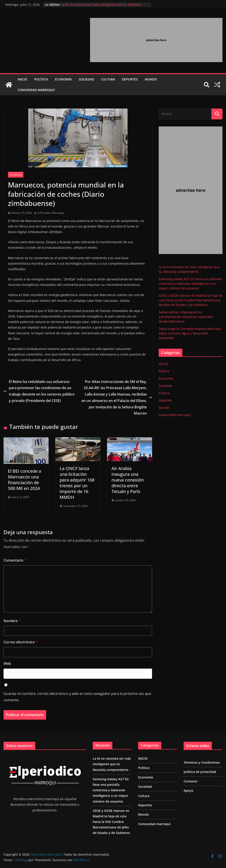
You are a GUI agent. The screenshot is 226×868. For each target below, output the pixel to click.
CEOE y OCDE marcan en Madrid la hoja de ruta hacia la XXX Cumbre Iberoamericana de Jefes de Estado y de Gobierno (190, 300)
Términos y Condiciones (202, 762)
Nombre (12, 621)
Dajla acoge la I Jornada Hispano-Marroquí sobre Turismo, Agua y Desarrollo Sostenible (190, 333)
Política (41, 79)
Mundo (151, 79)
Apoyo (188, 791)
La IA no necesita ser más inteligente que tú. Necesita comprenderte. (112, 764)
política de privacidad (200, 772)
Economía (63, 79)
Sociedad (86, 79)
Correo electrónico (21, 642)
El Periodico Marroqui (51, 213)
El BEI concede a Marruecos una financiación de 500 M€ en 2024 (24, 480)
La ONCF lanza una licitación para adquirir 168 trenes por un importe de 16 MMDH (77, 483)
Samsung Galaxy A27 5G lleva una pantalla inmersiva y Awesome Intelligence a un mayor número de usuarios (190, 284)
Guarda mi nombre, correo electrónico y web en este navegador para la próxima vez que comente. (77, 697)
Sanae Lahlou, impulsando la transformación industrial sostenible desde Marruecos (186, 317)
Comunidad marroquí (36, 90)
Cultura (108, 79)
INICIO (22, 79)
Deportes (130, 79)
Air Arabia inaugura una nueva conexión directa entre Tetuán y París (128, 480)
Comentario (15, 560)
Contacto (191, 781)
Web (7, 663)
